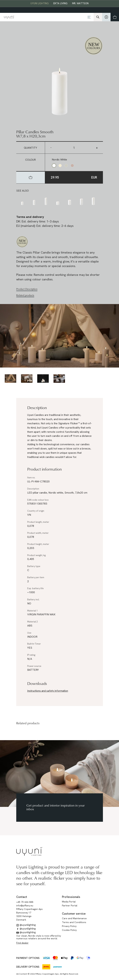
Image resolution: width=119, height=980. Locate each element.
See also (23, 191)
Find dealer (22, 943)
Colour (30, 160)
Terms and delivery (30, 217)
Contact (22, 897)
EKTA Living (60, 3)
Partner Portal (70, 906)
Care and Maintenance (74, 918)
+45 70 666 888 (25, 902)
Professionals (71, 897)
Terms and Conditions (74, 922)
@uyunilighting (26, 925)
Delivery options (28, 967)
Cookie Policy (69, 930)
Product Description (27, 289)
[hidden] (106, 17)
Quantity (30, 148)
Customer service (74, 914)
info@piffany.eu (25, 906)
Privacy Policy (69, 926)
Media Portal (69, 902)
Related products (25, 295)
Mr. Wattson (80, 3)
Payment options (28, 958)
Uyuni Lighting (40, 3)
